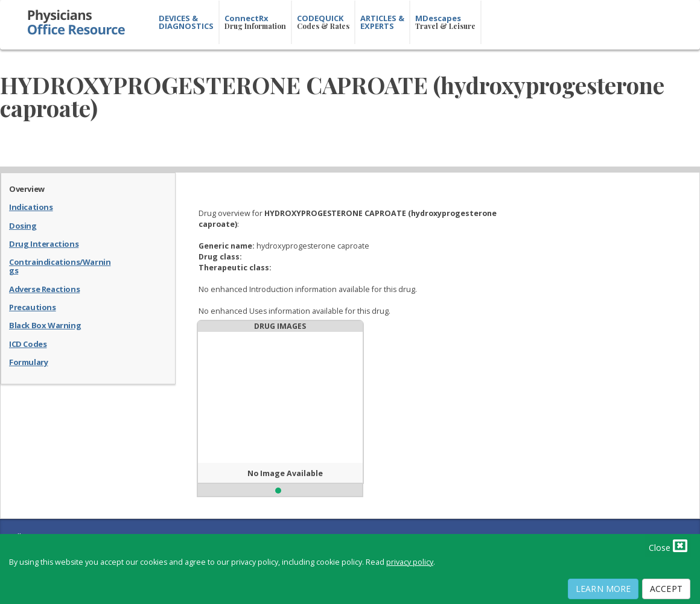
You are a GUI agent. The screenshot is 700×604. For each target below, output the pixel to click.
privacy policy (410, 562)
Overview (27, 188)
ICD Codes (28, 343)
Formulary (28, 361)
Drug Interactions (44, 243)
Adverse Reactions (44, 288)
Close (668, 545)
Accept (666, 589)
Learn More (603, 589)
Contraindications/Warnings (60, 266)
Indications (31, 206)
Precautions (33, 307)
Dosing (23, 225)
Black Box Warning (45, 325)
